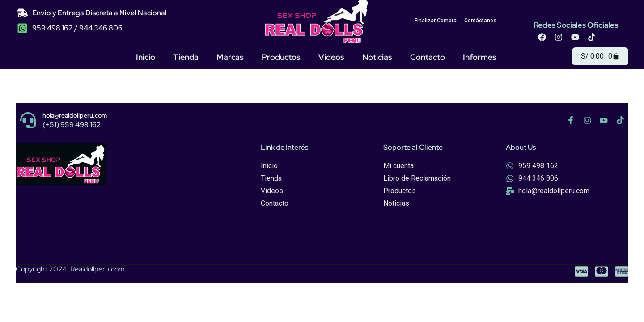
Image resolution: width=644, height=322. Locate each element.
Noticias (377, 57)
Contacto (428, 57)
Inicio (146, 57)
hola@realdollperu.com (75, 115)
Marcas (230, 57)
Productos (281, 57)
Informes (480, 57)
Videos (331, 57)
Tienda (186, 57)
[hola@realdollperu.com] (28, 120)
